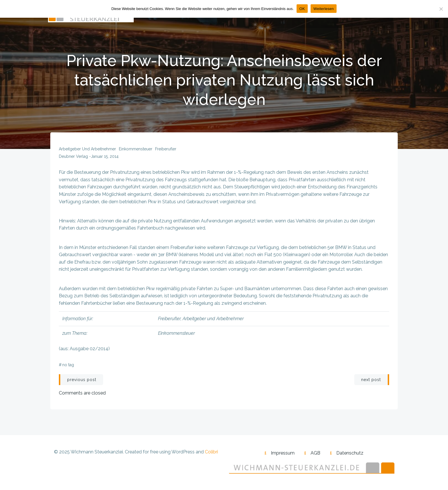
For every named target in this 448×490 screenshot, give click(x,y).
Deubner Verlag (73, 157)
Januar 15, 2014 (105, 157)
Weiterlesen (324, 9)
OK (302, 9)
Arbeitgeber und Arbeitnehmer (87, 149)
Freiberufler (166, 149)
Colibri (211, 452)
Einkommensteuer (136, 149)
